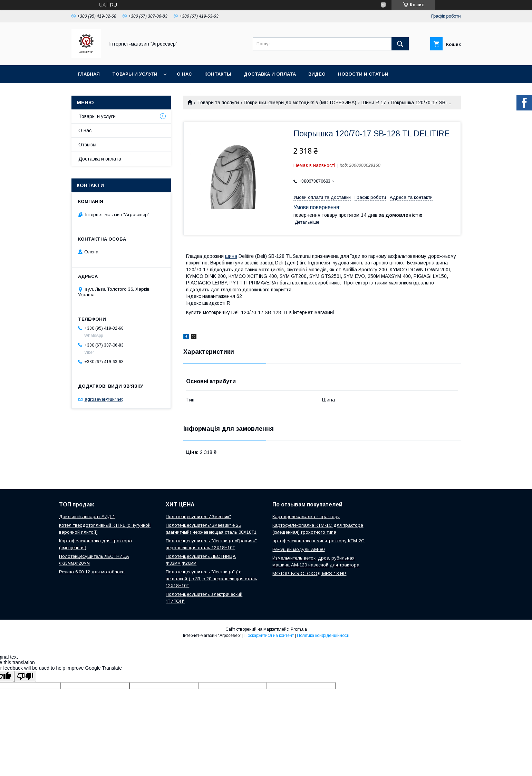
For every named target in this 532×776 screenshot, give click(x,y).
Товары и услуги (135, 74)
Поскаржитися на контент (269, 636)
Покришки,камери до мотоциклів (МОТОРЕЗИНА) (300, 103)
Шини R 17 (374, 103)
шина (231, 256)
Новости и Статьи (363, 74)
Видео (317, 74)
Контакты (218, 74)
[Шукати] (400, 44)
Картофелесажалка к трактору (306, 517)
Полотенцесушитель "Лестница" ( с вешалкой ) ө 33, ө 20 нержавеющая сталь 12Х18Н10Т (211, 579)
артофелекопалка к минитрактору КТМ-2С (318, 541)
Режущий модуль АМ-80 (298, 549)
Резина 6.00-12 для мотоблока (92, 572)
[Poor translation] (25, 676)
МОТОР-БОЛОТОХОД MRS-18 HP (309, 574)
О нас (184, 74)
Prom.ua (299, 629)
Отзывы (87, 145)
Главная (89, 74)
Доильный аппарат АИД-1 (87, 517)
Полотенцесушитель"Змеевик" (198, 517)
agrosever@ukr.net (104, 399)
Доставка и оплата (270, 74)
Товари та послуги (218, 103)
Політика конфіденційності (323, 636)
